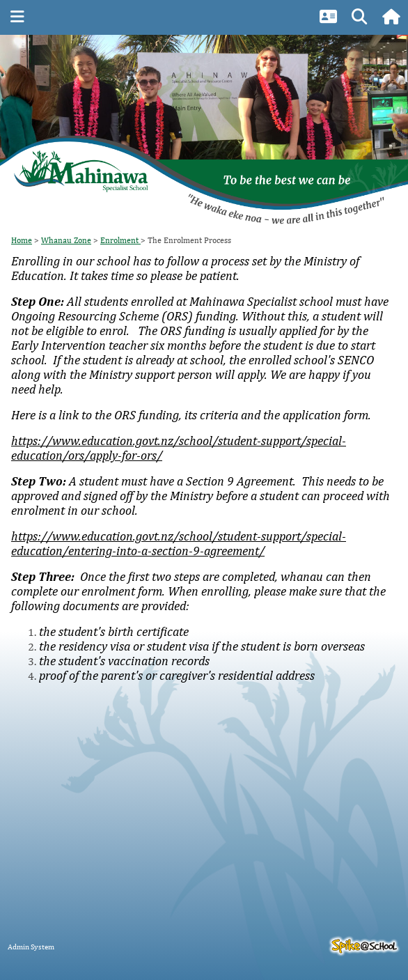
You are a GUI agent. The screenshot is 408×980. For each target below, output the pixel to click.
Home (22, 240)
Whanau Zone (66, 240)
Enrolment (120, 240)
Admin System (31, 946)
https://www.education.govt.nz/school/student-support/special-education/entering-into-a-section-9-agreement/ (179, 543)
